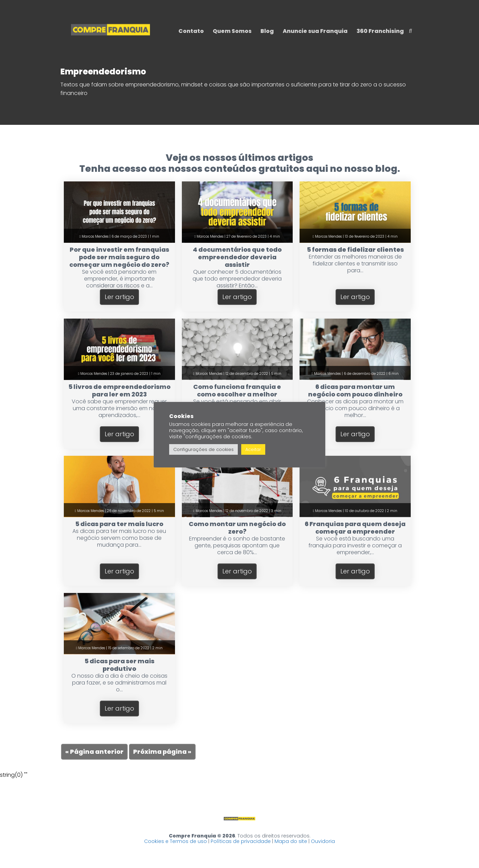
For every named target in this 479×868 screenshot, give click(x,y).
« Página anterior (94, 752)
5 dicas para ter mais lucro (119, 524)
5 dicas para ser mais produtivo (119, 665)
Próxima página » (162, 752)
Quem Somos (232, 31)
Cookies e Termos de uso (176, 841)
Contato (191, 31)
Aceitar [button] (253, 449)
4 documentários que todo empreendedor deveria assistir (237, 257)
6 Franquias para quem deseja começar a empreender (355, 528)
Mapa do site (291, 841)
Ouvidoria (323, 841)
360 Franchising (380, 31)
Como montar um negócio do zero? (237, 528)
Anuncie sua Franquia (315, 31)
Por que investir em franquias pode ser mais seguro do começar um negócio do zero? (119, 257)
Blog (267, 31)
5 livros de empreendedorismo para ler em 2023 (119, 390)
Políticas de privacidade (241, 841)
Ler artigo (119, 297)
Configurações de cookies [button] (203, 449)
